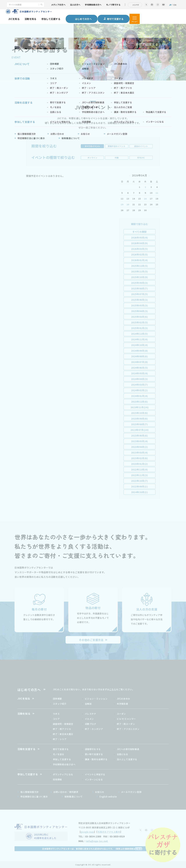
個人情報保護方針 (30, 792)
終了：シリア (60, 739)
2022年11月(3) (139, 475)
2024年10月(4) (139, 345)
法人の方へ (75, 5)
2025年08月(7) (139, 288)
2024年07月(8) (139, 362)
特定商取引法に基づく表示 (34, 797)
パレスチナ (91, 714)
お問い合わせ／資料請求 (66, 792)
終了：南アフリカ (62, 729)
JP (170, 5)
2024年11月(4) (139, 339)
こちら (113, 689)
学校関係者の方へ (93, 5)
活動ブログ (91, 724)
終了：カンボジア (94, 729)
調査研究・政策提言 (63, 724)
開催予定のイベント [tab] (117, 146)
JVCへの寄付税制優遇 (128, 749)
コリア (56, 719)
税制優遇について (74, 797)
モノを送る (59, 754)
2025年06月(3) (139, 300)
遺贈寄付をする (93, 749)
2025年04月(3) (139, 311)
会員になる (122, 754)
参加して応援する (51, 19)
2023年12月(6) (139, 402)
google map (87, 832)
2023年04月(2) (139, 447)
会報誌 (88, 704)
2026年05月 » (149, 176)
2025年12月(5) (139, 266)
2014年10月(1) (139, 492)
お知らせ (100, 792)
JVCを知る (14, 19)
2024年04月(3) (139, 379)
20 (128, 204)
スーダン (121, 714)
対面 (117, 158)
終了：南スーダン (126, 724)
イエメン (89, 719)
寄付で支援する (61, 749)
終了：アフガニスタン (128, 729)
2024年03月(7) (139, 385)
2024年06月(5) (139, 368)
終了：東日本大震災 (63, 734)
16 (145, 199)
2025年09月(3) (139, 283)
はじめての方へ (29, 690)
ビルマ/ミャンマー (126, 719)
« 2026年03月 (130, 176)
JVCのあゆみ (123, 699)
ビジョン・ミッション (96, 699)
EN (175, 5)
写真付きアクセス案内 (109, 832)
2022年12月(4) (139, 469)
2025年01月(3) (139, 328)
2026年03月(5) (139, 249)
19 (122, 204)
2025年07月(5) (139, 294)
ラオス (56, 714)
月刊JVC (141, 158)
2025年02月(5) (139, 322)
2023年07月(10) (140, 430)
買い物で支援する (94, 754)
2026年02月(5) (139, 254)
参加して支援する (62, 759)
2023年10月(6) (139, 413)
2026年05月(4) (139, 237)
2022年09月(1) (139, 486)
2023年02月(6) (139, 458)
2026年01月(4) (139, 260)
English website (108, 797)
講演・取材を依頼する (96, 759)
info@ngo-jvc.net (97, 841)
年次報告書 (122, 704)
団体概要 (57, 699)
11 (157, 193)
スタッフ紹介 (60, 704)
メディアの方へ (58, 5)
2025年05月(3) (139, 305)
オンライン (92, 158)
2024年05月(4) (139, 373)
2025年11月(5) (139, 271)
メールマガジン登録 (131, 792)
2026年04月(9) (139, 243)
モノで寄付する (113, 5)
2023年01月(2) (139, 464)
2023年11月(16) (140, 407)
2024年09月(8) (139, 351)
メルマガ (136, 5)
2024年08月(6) (139, 356)
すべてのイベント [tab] (92, 146)
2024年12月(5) (139, 334)
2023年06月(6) (139, 436)
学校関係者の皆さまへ (64, 764)
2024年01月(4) (139, 396)
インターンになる (94, 779)
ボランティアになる (63, 774)
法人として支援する (127, 759)
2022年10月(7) (139, 481)
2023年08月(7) (139, 424)
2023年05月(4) (139, 441)
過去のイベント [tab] (141, 146)
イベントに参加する (95, 774)
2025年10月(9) (139, 277)
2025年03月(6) (139, 317)
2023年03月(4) (139, 452)
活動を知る (31, 19)
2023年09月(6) (139, 419)
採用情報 (57, 779)
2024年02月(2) (139, 390)
